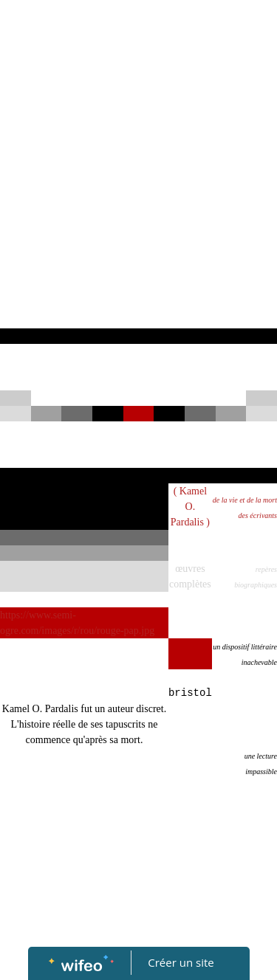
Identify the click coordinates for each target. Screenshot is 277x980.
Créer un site (181, 962)
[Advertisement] (138, 183)
